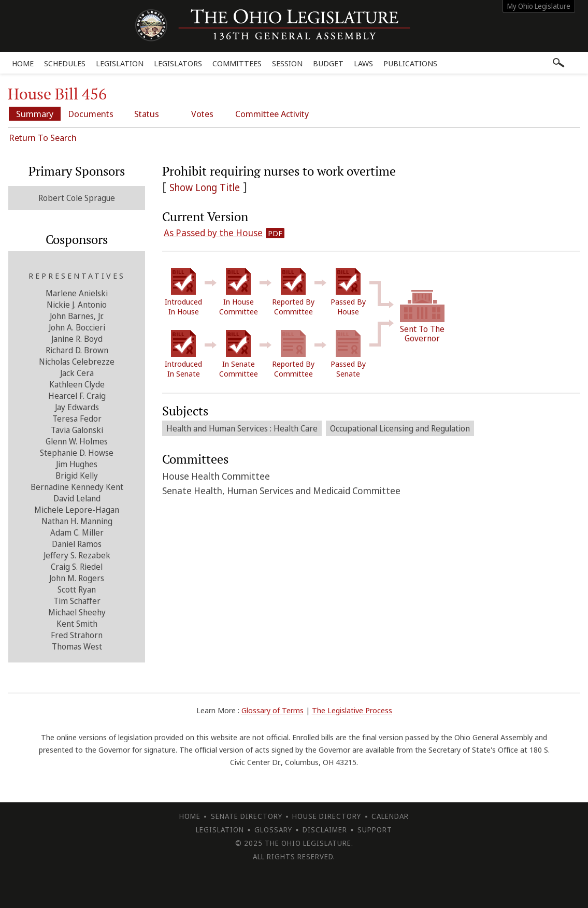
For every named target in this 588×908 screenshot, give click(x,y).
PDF (275, 233)
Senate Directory (247, 816)
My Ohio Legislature (539, 6)
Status (147, 114)
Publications (410, 63)
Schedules (65, 63)
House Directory (327, 816)
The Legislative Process (352, 710)
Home (23, 63)
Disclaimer (325, 830)
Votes (202, 114)
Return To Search (43, 138)
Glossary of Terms (273, 710)
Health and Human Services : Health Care (242, 428)
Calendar (390, 816)
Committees (237, 63)
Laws (363, 63)
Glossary (273, 830)
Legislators (178, 63)
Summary (35, 114)
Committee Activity (272, 114)
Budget (328, 63)
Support (375, 830)
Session (287, 63)
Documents (91, 114)
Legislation (120, 63)
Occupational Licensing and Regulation (400, 428)
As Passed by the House (213, 233)
